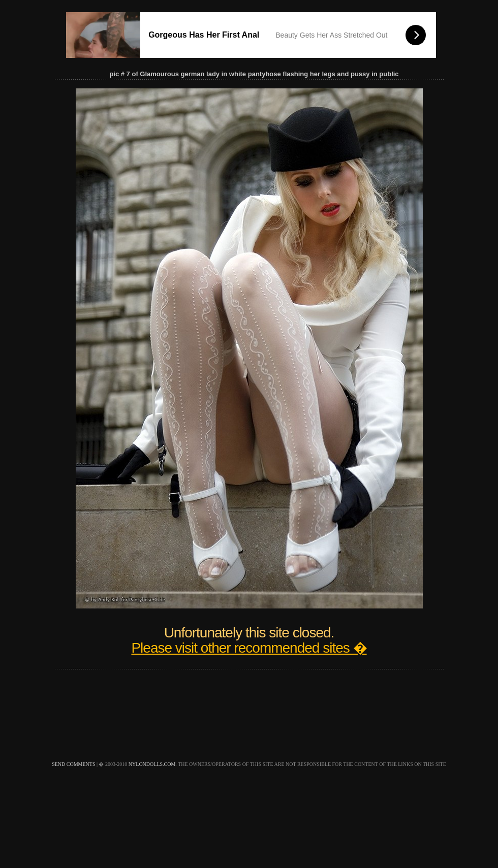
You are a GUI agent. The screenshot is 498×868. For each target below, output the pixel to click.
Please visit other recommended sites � (249, 648)
